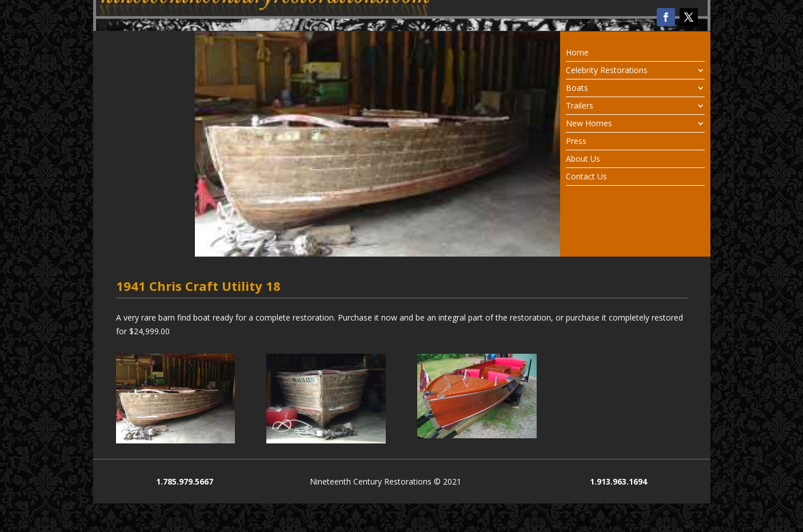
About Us (583, 159)
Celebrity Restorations (607, 71)
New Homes (589, 124)
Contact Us (586, 177)
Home (577, 53)
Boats (577, 89)
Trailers (580, 106)
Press (576, 142)
